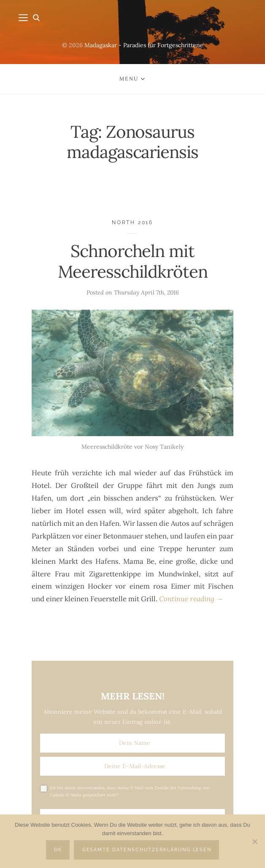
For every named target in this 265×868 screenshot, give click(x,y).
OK (58, 850)
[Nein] (254, 841)
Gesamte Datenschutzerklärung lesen (147, 850)
